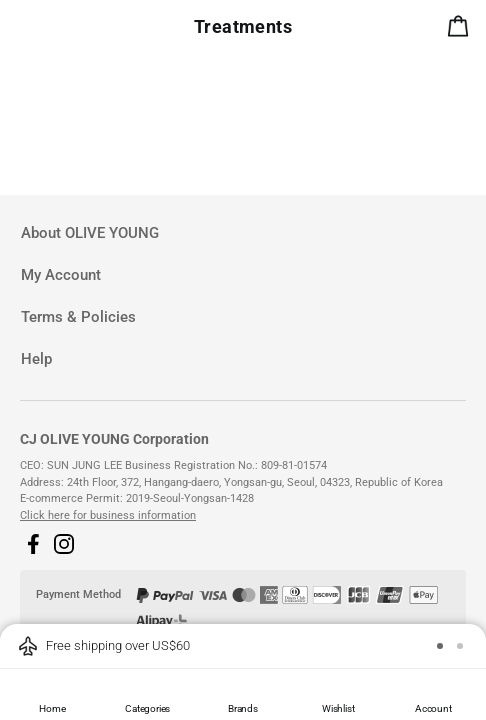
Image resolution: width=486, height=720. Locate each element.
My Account (61, 275)
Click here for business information (108, 515)
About (90, 233)
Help (36, 359)
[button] (33, 544)
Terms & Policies (78, 317)
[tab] (243, 233)
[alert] (462, 30)
